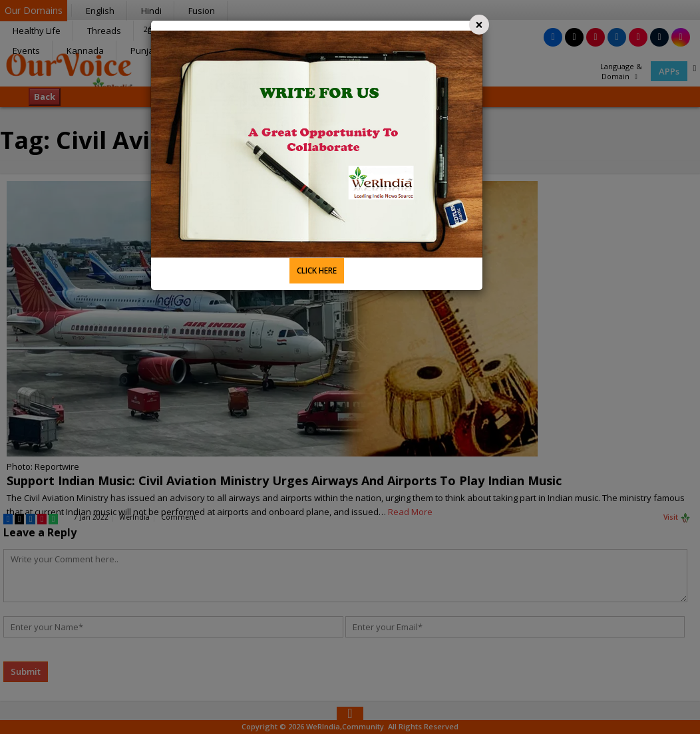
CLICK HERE (317, 271)
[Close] (479, 25)
